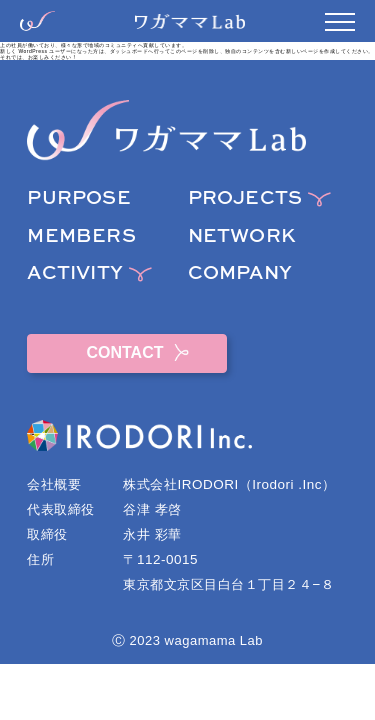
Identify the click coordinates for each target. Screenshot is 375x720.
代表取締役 (61, 509)
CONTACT (127, 352)
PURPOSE (78, 198)
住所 (40, 559)
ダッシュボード (129, 51)
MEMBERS (81, 236)
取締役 (47, 534)
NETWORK (242, 236)
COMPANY (240, 273)
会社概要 (54, 484)
